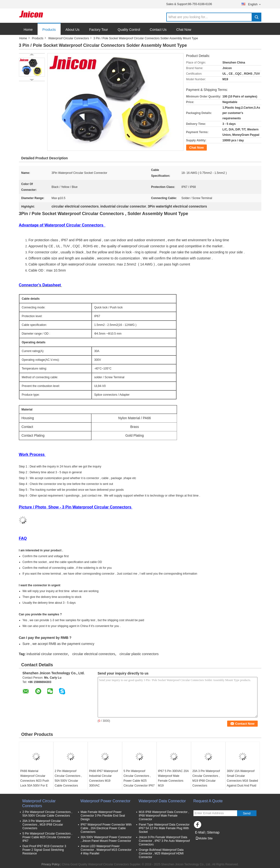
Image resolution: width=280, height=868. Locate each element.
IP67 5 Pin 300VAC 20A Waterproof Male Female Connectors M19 (173, 778)
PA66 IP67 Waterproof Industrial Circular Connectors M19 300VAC (104, 778)
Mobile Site (204, 838)
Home (28, 30)
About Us (72, 30)
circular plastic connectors (139, 654)
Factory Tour (99, 30)
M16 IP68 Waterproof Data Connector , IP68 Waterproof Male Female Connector (164, 816)
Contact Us (158, 30)
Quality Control (129, 30)
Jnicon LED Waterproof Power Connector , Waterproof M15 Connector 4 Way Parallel (106, 850)
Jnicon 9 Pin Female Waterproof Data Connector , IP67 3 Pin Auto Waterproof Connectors (164, 841)
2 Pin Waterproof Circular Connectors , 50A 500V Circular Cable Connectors (68, 778)
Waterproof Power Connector (106, 801)
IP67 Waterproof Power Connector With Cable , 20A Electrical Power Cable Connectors (106, 828)
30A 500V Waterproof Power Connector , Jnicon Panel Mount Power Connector (106, 839)
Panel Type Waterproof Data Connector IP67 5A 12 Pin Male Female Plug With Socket (164, 828)
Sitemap (213, 832)
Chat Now (184, 30)
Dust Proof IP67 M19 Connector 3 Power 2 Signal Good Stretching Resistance (44, 850)
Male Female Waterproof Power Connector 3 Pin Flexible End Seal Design (103, 816)
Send (247, 813)
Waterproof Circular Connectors (69, 38)
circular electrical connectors (94, 654)
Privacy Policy (51, 864)
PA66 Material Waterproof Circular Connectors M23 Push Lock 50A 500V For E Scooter (35, 781)
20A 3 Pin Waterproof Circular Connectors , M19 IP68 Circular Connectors (206, 778)
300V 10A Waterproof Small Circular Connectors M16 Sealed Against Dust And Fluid (243, 778)
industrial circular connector (47, 654)
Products (49, 30)
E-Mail (200, 832)
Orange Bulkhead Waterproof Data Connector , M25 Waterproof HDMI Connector (161, 853)
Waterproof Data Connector (162, 801)
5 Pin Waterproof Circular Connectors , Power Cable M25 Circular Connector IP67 (139, 778)
